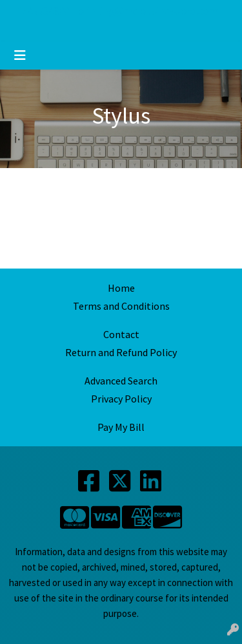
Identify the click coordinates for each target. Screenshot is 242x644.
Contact (121, 334)
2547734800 (43, 11)
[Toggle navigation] (20, 55)
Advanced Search (121, 381)
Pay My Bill (121, 427)
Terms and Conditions (121, 306)
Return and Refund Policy (121, 352)
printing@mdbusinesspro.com (148, 11)
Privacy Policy (121, 399)
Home (121, 288)
